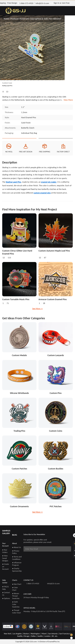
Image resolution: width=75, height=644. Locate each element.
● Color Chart (15, 590)
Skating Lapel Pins (13, 188)
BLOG (15, 536)
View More (68, 100)
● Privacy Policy (16, 553)
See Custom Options (56, 141)
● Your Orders (5, 552)
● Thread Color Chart (17, 613)
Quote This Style (19, 141)
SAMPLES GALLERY (6, 533)
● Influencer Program (17, 565)
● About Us (17, 548)
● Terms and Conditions (17, 559)
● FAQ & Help (5, 589)
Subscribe (65, 550)
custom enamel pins (42, 199)
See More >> (37, 314)
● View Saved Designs (5, 559)
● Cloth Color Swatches (16, 605)
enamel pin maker (49, 188)
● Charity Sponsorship (17, 571)
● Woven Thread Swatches (16, 597)
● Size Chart (17, 585)
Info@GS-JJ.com (53, 585)
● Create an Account (6, 568)
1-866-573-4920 (33, 585)
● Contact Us (6, 595)
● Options (6, 600)
